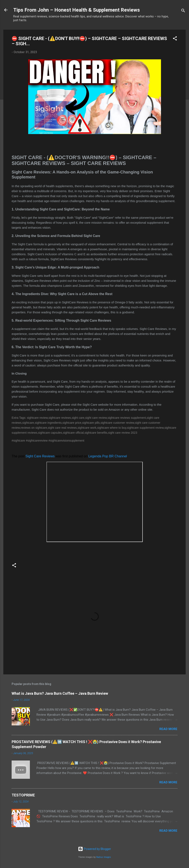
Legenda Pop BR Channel (108, 456)
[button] (175, 39)
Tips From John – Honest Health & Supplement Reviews (77, 10)
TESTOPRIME (23, 795)
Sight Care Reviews (40, 456)
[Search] (183, 11)
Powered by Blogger (94, 849)
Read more (168, 729)
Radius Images (104, 857)
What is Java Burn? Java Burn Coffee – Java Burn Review (60, 693)
